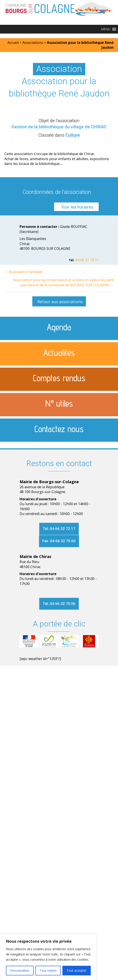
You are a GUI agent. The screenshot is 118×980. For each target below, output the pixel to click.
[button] (106, 29)
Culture (73, 135)
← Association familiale (23, 272)
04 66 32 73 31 (87, 260)
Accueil (13, 43)
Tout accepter (77, 970)
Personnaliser (20, 970)
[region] (48, 957)
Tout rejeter (48, 970)
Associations (33, 43)
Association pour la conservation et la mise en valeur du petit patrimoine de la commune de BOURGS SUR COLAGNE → (63, 282)
